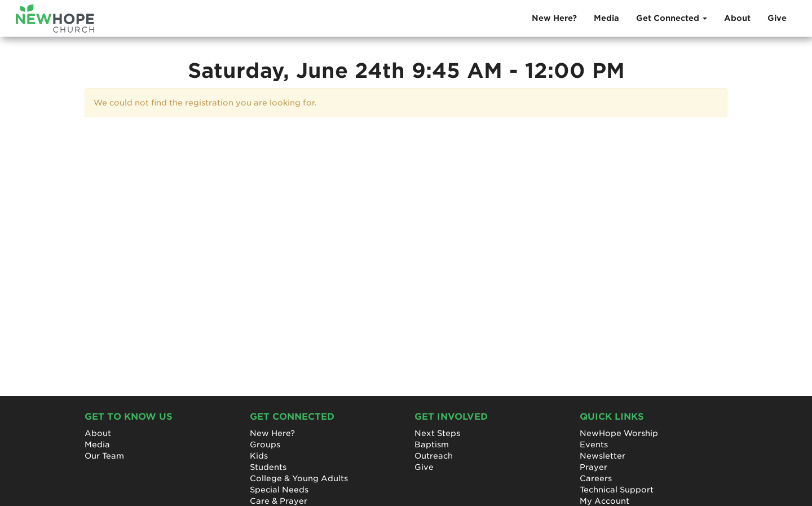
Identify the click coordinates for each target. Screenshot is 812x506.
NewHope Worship (619, 433)
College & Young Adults (299, 478)
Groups (265, 445)
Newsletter (603, 456)
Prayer (593, 467)
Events (594, 445)
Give (777, 18)
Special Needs (279, 490)
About (737, 18)
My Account (604, 501)
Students (268, 467)
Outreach (434, 456)
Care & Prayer (279, 501)
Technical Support (617, 490)
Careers (596, 478)
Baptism (432, 445)
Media (606, 18)
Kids (259, 456)
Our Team (104, 456)
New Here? (554, 18)
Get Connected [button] (672, 18)
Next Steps (437, 433)
